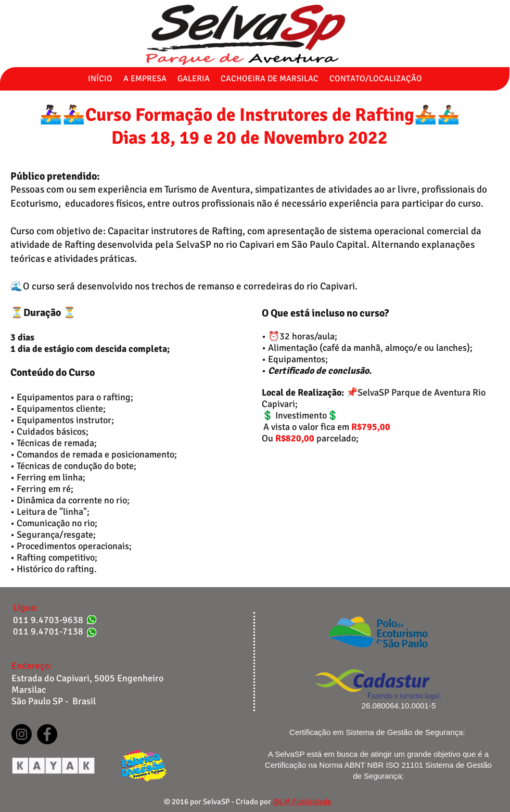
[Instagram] (22, 734)
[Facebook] (47, 734)
